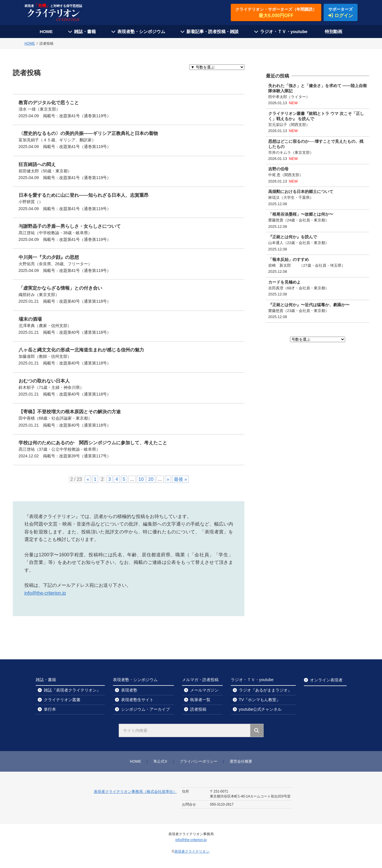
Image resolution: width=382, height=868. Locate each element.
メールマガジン (204, 690)
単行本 (50, 709)
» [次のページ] (168, 479)
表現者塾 (129, 690)
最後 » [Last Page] (180, 479)
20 (151, 479)
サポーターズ (340, 13)
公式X (160, 761)
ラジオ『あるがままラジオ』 (265, 690)
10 (141, 479)
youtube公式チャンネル (260, 709)
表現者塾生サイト (137, 700)
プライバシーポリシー (199, 761)
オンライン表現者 (326, 680)
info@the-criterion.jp (45, 593)
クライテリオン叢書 (62, 700)
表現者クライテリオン (192, 851)
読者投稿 (198, 709)
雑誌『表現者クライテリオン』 (72, 690)
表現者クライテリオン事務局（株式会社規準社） (135, 792)
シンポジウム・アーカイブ (145, 709)
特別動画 (334, 31)
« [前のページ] (88, 479)
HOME (46, 31)
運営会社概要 (241, 761)
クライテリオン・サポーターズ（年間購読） (276, 13)
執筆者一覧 (200, 700)
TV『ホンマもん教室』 (260, 700)
